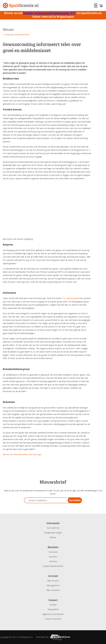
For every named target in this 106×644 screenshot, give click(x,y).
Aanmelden (75, 500)
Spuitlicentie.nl (21, 5)
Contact (53, 605)
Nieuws (53, 537)
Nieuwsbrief (53, 609)
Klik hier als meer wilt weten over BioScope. (22, 454)
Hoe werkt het (53, 528)
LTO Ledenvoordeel (70, 298)
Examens (53, 561)
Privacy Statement (53, 619)
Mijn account (53, 581)
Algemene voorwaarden (53, 614)
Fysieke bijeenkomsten (53, 566)
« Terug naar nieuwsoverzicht (16, 34)
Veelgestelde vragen (53, 533)
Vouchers (53, 557)
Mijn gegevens (53, 585)
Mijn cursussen (53, 590)
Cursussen (53, 552)
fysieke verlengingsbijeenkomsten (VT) (49, 13)
